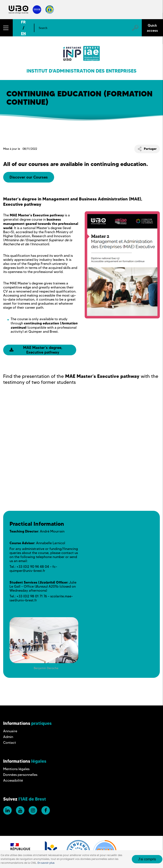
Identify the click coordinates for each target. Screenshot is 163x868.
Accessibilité (13, 780)
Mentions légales (16, 769)
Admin (8, 737)
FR (23, 22)
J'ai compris (147, 859)
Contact (10, 743)
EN (23, 34)
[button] (6, 28)
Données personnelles (20, 775)
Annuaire (10, 731)
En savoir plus (46, 863)
